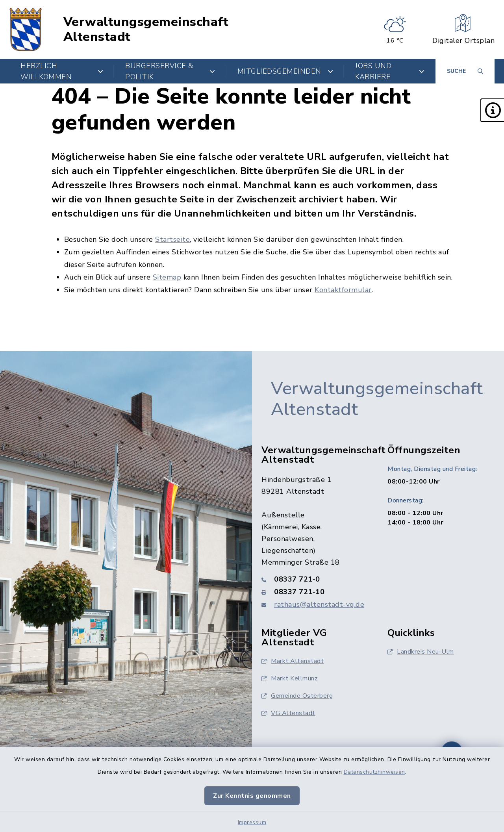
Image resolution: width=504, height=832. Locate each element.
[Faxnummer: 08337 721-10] (315, 592)
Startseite (172, 239)
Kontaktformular (343, 290)
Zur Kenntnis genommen (252, 796)
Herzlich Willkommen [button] (62, 71)
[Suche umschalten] (465, 71)
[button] (492, 110)
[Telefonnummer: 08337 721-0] (315, 579)
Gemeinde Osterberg (297, 696)
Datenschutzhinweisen (374, 772)
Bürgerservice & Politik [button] (170, 71)
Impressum (252, 822)
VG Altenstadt (288, 713)
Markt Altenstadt (293, 661)
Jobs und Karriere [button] (390, 71)
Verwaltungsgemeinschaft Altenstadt (146, 30)
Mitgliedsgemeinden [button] (285, 71)
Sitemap (167, 277)
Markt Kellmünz (290, 678)
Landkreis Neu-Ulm (421, 652)
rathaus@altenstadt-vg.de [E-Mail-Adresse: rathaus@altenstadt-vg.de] (319, 604)
